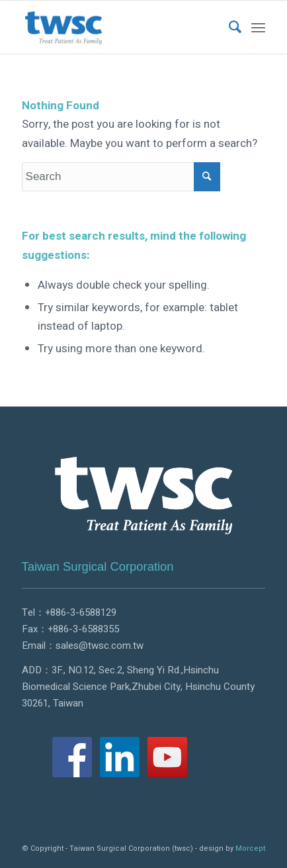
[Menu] (258, 27)
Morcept (250, 848)
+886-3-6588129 (81, 612)
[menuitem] (229, 27)
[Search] (229, 27)
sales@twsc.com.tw (100, 646)
